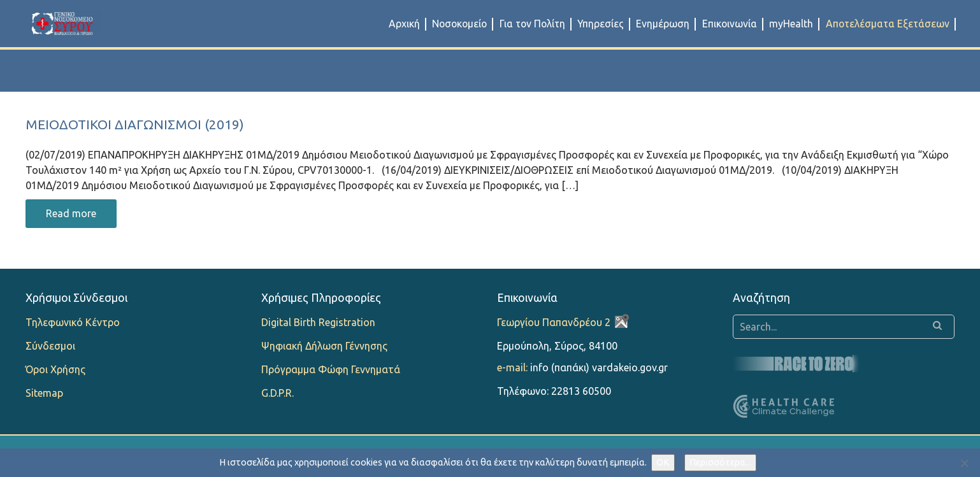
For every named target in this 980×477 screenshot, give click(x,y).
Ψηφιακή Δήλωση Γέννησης (324, 346)
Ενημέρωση (663, 24)
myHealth (791, 24)
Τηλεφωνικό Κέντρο (73, 322)
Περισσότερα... (720, 462)
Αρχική (404, 24)
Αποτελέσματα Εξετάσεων (888, 24)
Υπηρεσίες (601, 24)
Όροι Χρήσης (55, 369)
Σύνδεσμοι (50, 346)
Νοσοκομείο (459, 24)
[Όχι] (964, 463)
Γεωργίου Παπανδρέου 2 (554, 322)
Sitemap (44, 393)
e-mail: (512, 367)
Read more (71, 213)
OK (663, 462)
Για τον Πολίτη (532, 24)
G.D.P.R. (277, 393)
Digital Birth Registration (318, 322)
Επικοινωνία (730, 24)
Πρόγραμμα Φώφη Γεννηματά (331, 369)
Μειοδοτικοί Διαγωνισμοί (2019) (135, 125)
